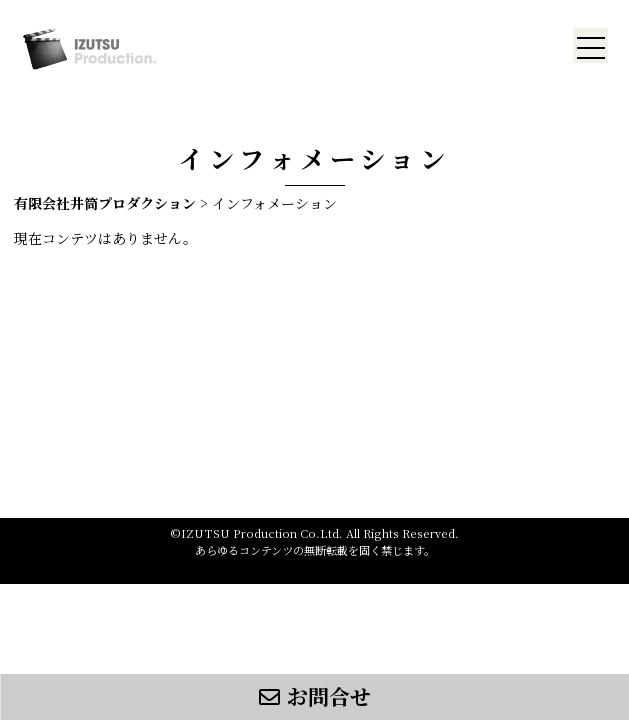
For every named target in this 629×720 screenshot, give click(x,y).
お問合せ (315, 696)
